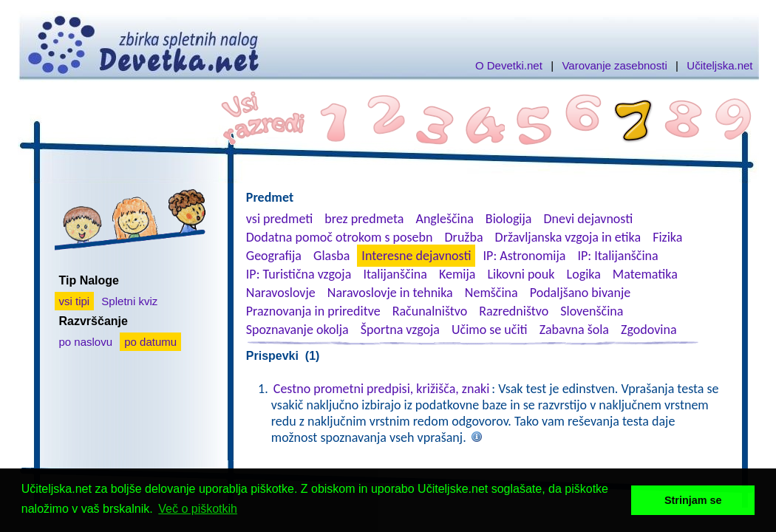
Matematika (645, 274)
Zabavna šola (574, 330)
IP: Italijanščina (618, 256)
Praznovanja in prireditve (313, 311)
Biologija (509, 219)
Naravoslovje (281, 293)
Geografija (274, 256)
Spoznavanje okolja (297, 330)
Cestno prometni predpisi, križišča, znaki (382, 389)
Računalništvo (430, 311)
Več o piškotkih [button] (198, 509)
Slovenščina (592, 311)
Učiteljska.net (719, 65)
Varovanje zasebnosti (614, 65)
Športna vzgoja (400, 330)
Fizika (667, 237)
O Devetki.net (509, 65)
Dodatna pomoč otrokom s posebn (340, 237)
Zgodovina (649, 330)
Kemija (457, 274)
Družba (464, 237)
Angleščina (444, 219)
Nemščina (491, 293)
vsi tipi (75, 301)
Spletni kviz (129, 301)
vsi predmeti (279, 219)
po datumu (150, 342)
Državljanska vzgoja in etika (568, 237)
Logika (584, 274)
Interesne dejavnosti (416, 256)
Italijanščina (395, 274)
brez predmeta (364, 219)
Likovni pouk (521, 274)
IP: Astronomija (525, 256)
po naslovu (86, 342)
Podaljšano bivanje (580, 293)
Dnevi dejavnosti (589, 219)
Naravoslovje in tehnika (390, 293)
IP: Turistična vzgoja (299, 274)
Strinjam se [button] (693, 500)
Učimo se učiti (490, 330)
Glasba (331, 256)
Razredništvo (514, 311)
